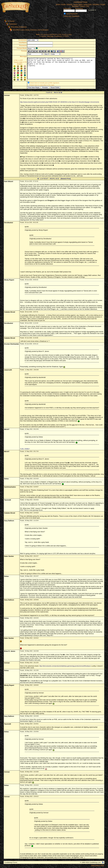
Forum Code (14, 62)
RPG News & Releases (19, 27)
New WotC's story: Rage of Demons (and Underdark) (31, 30)
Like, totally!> (25, 449)
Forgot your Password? (71, 16)
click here (50, 36)
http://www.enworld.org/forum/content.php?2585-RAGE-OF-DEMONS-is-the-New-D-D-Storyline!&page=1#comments (60, 102)
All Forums (11, 21)
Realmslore (13, 24)
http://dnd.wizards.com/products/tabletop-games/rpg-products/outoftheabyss (65, 666)
